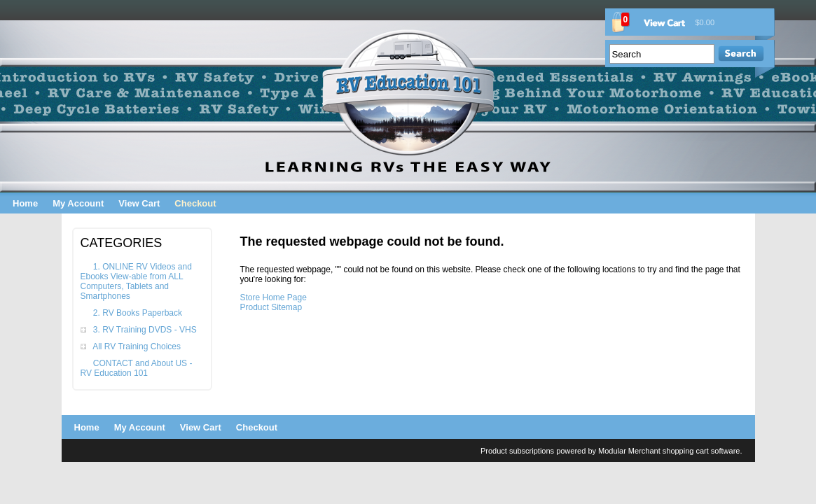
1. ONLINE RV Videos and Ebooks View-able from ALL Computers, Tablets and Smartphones (136, 281)
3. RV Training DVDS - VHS (145, 330)
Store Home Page (274, 297)
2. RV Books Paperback (138, 313)
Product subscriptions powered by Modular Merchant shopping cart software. (611, 451)
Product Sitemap (271, 307)
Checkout (195, 203)
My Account (78, 203)
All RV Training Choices (137, 346)
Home (25, 203)
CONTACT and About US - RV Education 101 (137, 368)
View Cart (139, 203)
